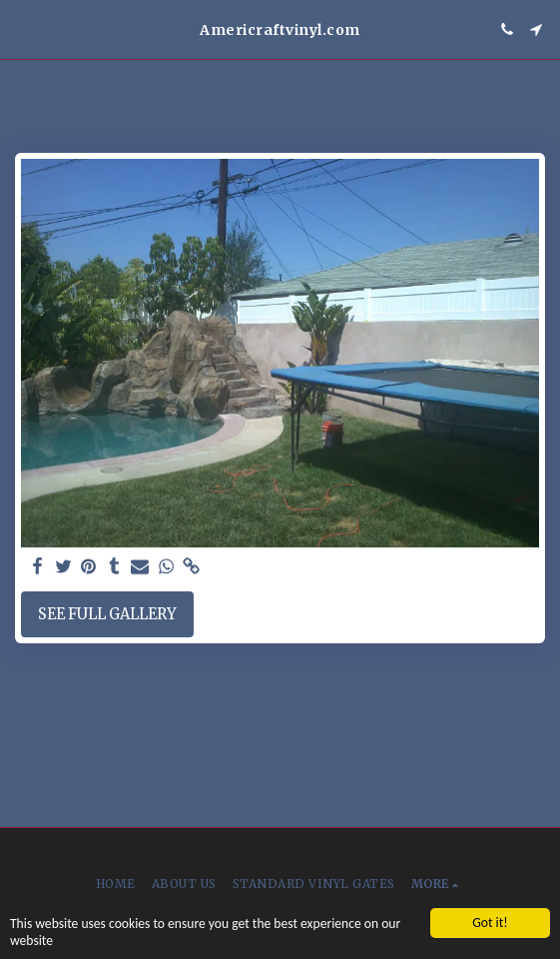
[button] (22, 28)
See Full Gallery (107, 614)
